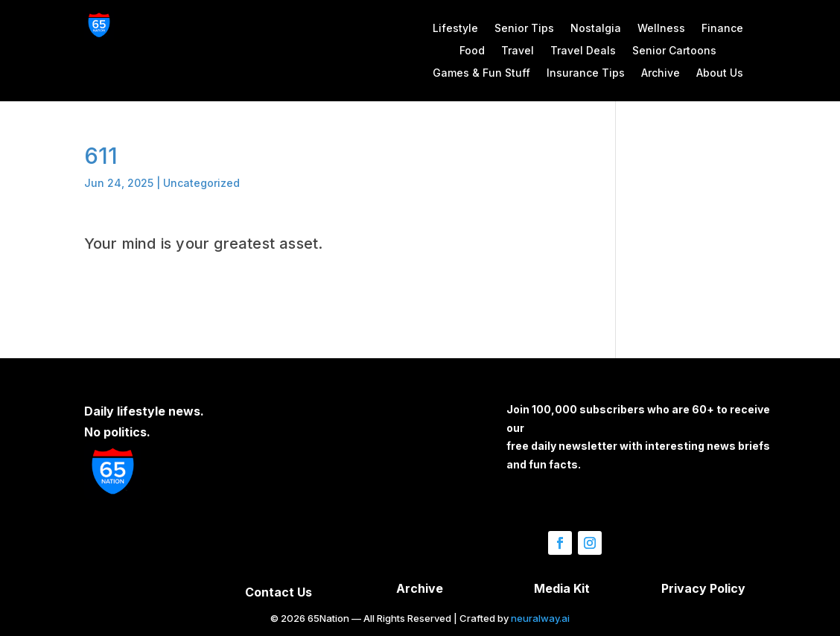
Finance (722, 29)
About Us (720, 73)
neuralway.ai (540, 618)
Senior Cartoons (674, 51)
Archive (661, 73)
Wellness (661, 29)
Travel (518, 51)
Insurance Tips (586, 73)
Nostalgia (596, 29)
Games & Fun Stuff (481, 73)
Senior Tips (524, 29)
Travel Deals (583, 51)
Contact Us (279, 592)
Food (472, 51)
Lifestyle (455, 29)
